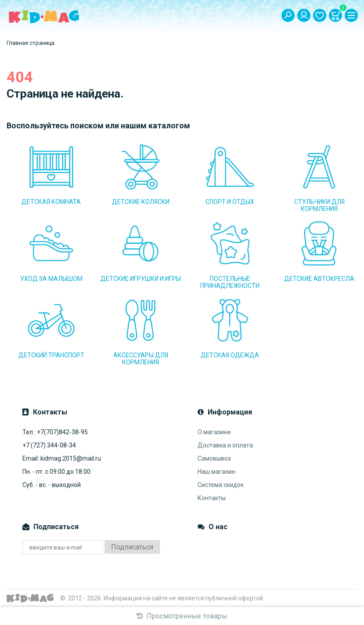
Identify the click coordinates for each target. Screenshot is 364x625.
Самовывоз (214, 458)
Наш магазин (216, 472)
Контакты (212, 498)
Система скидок (221, 485)
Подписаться (132, 547)
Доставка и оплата (225, 445)
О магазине (214, 432)
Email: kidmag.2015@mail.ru (62, 458)
